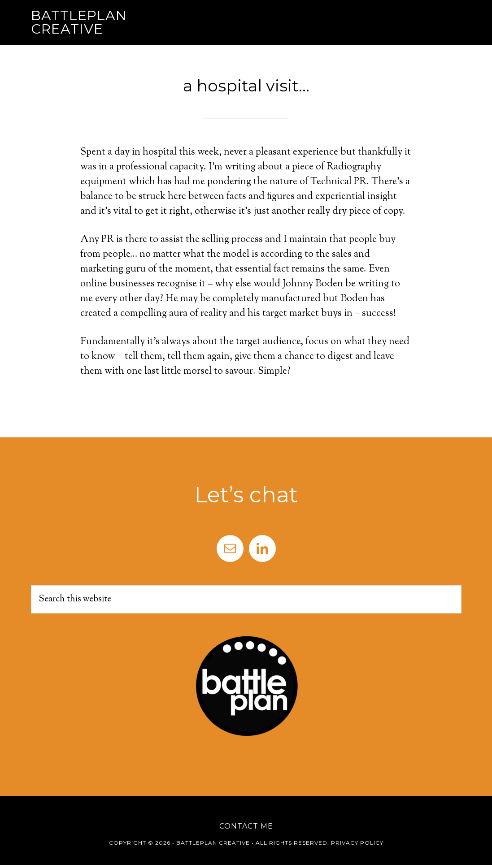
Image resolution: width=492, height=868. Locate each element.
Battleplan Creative (79, 22)
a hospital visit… (246, 86)
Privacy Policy (357, 843)
